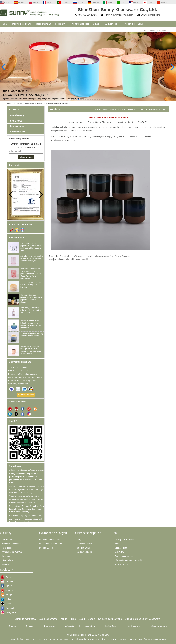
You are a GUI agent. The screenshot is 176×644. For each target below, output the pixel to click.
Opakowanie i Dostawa (50, 540)
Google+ (8, 590)
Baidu (82, 619)
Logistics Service (85, 544)
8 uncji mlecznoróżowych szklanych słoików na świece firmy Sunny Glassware (96, 256)
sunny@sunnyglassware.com (119, 15)
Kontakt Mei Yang (134, 24)
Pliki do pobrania (133, 626)
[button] (72, 99)
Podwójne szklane (22, 24)
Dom (5, 24)
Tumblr (8, 586)
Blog (116, 544)
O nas (96, 24)
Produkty (60, 24)
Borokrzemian (44, 24)
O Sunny (13, 626)
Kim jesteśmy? (8, 540)
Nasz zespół (7, 548)
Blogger (8, 595)
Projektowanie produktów (51, 544)
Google (92, 619)
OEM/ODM (119, 552)
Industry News (17, 126)
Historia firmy (8, 560)
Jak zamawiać (83, 548)
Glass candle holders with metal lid (73, 259)
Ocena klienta (121, 548)
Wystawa (6, 564)
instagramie (8, 612)
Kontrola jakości (80, 24)
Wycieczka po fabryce (12, 552)
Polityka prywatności (124, 556)
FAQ (79, 540)
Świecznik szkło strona (110, 619)
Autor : (72, 122)
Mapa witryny (90, 626)
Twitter (8, 604)
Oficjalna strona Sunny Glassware (142, 619)
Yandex (64, 619)
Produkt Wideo (46, 548)
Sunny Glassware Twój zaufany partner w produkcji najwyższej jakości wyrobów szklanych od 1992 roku (26, 479)
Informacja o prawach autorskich (129, 560)
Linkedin (8, 599)
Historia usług (17, 115)
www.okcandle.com (150, 15)
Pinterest (8, 577)
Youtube (8, 581)
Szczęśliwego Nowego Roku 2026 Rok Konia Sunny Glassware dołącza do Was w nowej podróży (26, 510)
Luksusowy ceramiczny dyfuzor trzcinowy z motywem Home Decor (32, 310)
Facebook (8, 608)
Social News (16, 121)
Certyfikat (6, 556)
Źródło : (91, 122)
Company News (30, 104)
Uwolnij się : (122, 122)
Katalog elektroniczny (124, 540)
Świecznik (30, 626)
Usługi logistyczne (48, 619)
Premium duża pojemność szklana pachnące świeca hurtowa (31, 285)
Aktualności (111, 24)
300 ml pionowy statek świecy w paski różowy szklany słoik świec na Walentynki (32, 258)
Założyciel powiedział (11, 544)
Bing (73, 619)
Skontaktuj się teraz (26, 395)
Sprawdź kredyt (121, 564)
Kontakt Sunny (111, 626)
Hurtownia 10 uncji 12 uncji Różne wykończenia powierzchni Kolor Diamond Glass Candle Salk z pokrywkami (31, 274)
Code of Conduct (85, 552)
